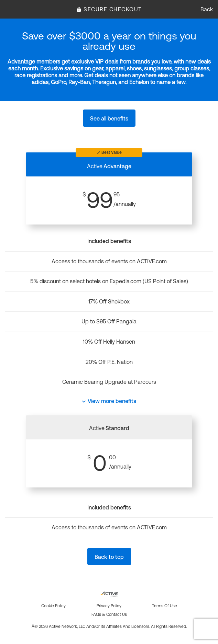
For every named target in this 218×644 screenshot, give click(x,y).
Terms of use (165, 606)
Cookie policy (53, 606)
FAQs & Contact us (109, 614)
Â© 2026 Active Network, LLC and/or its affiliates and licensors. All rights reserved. (109, 626)
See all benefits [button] (109, 118)
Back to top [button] (109, 557)
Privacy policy (109, 606)
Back (207, 9)
